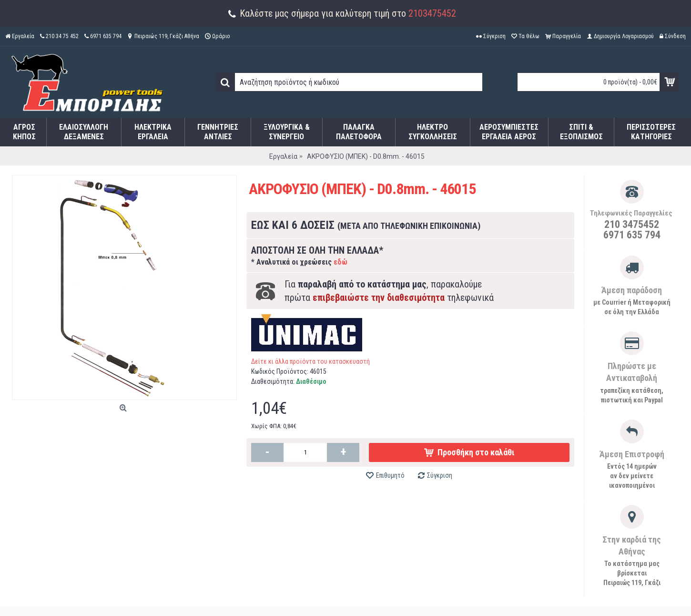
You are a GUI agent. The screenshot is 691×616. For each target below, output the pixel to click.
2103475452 (432, 13)
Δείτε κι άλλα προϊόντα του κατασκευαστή (310, 361)
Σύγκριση (440, 475)
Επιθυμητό (390, 475)
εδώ (340, 262)
